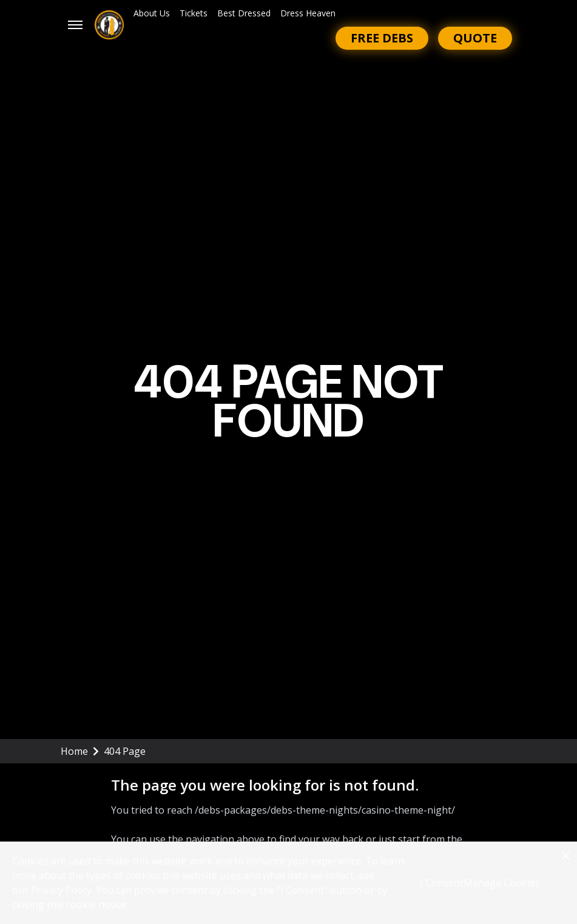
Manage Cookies (502, 883)
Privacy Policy (61, 890)
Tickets (194, 13)
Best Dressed (244, 13)
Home (80, 751)
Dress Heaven (308, 13)
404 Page (125, 751)
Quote (475, 38)
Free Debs (382, 38)
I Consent (442, 883)
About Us (152, 13)
